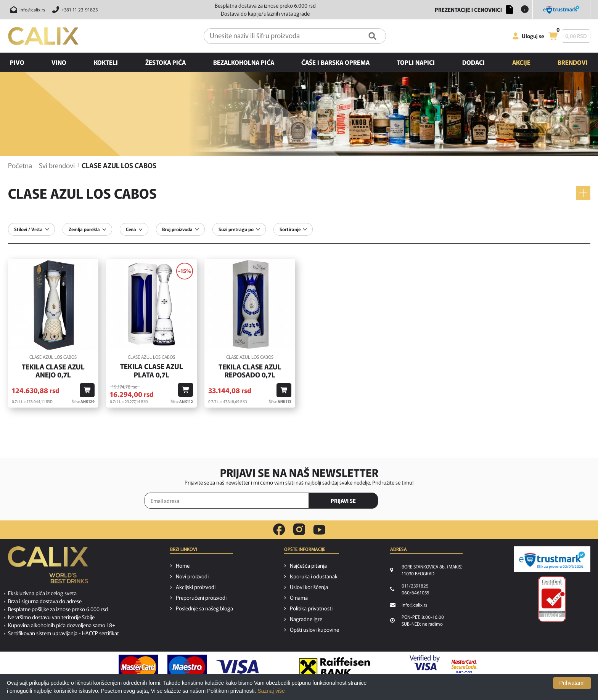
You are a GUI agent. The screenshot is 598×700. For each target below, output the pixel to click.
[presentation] (421, 501)
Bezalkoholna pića (244, 62)
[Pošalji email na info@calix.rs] (27, 10)
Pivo (17, 62)
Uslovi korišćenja (309, 587)
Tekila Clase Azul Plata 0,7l (152, 370)
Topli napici (416, 62)
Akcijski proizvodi (196, 587)
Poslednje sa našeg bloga (204, 608)
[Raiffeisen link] (334, 667)
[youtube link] (319, 530)
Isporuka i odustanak (314, 576)
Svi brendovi (57, 165)
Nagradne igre (306, 619)
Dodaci (473, 62)
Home (183, 565)
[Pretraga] (372, 36)
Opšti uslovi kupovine (314, 629)
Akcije (521, 62)
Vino (59, 62)
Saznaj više (271, 691)
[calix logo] (48, 568)
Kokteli (106, 62)
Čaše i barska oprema (335, 62)
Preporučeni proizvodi (201, 597)
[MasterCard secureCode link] (464, 667)
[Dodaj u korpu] (87, 390)
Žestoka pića (166, 62)
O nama (299, 597)
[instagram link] (299, 530)
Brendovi (573, 62)
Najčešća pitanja (308, 565)
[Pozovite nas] (74, 10)
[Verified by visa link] (425, 667)
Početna (20, 165)
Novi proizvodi (192, 576)
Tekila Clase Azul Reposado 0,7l (250, 371)
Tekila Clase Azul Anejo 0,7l (53, 371)
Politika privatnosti (311, 608)
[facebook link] (279, 530)
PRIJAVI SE (343, 501)
